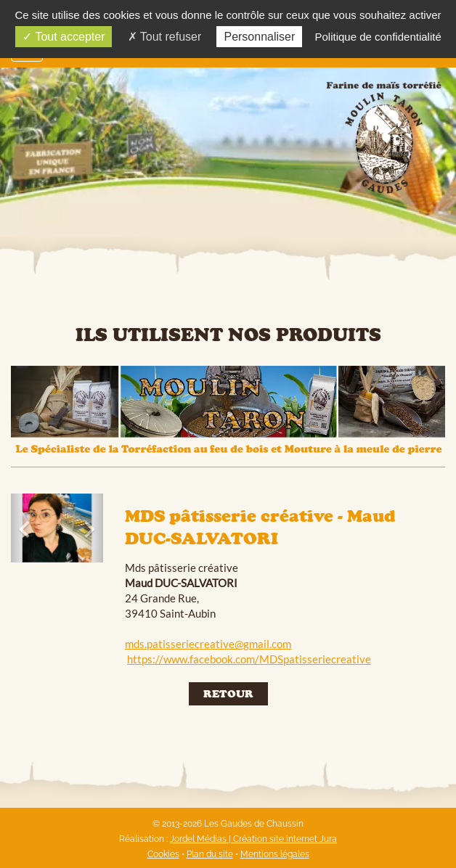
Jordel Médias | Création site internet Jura (253, 839)
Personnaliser (259, 37)
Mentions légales (275, 854)
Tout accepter (64, 37)
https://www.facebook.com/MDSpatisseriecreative (249, 659)
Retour (228, 693)
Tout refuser (165, 37)
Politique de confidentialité (378, 37)
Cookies (163, 854)
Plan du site (210, 854)
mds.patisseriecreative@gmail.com (208, 644)
